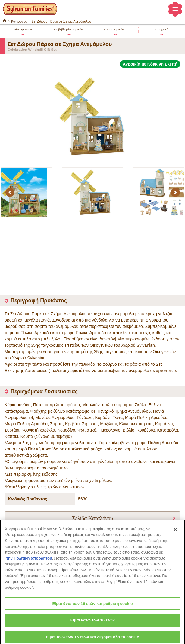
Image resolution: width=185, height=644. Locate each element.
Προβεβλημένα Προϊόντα (69, 29)
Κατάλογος (19, 21)
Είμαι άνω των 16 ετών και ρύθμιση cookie (92, 606)
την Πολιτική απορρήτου (29, 561)
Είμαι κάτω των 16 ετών (92, 623)
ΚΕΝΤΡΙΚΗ (5, 20)
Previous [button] (11, 192)
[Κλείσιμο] (175, 532)
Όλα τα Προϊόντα (115, 29)
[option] (92, 114)
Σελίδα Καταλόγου (92, 518)
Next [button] (176, 192)
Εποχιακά (162, 29)
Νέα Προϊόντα (23, 29)
